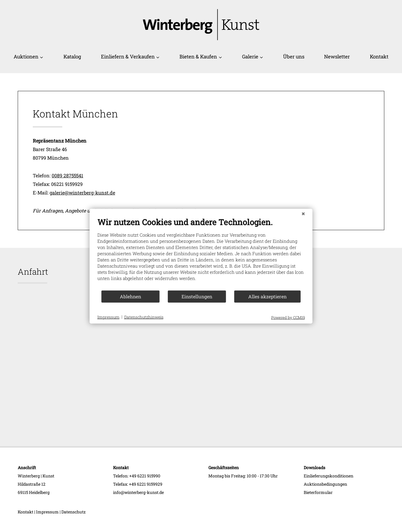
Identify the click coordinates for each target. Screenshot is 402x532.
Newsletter (337, 57)
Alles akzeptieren (267, 296)
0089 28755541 (67, 175)
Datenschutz (73, 512)
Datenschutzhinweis (144, 317)
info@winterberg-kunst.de (138, 492)
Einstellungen (197, 296)
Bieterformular (318, 492)
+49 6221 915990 (145, 476)
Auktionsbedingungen (325, 484)
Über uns (294, 57)
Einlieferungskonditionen (329, 476)
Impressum (47, 512)
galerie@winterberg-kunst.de (82, 193)
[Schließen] (303, 213)
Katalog (72, 57)
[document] (201, 253)
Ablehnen (130, 296)
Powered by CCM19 (288, 317)
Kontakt (379, 57)
